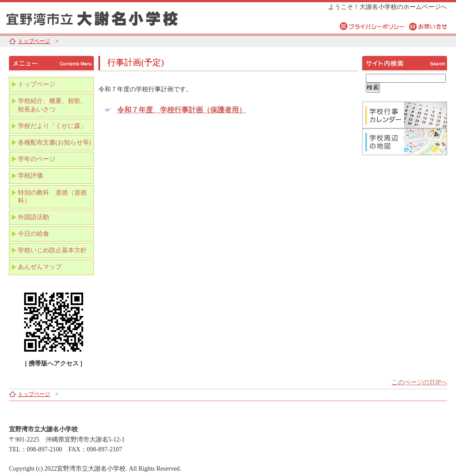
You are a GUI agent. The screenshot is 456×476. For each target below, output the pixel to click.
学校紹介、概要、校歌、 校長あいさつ (55, 105)
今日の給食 (34, 234)
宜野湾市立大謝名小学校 (112, 17)
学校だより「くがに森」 (52, 126)
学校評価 (30, 176)
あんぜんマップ (40, 267)
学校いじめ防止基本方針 (52, 250)
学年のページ (37, 159)
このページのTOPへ (419, 382)
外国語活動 (34, 217)
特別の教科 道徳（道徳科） (52, 197)
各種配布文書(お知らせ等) (54, 142)
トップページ (34, 41)
